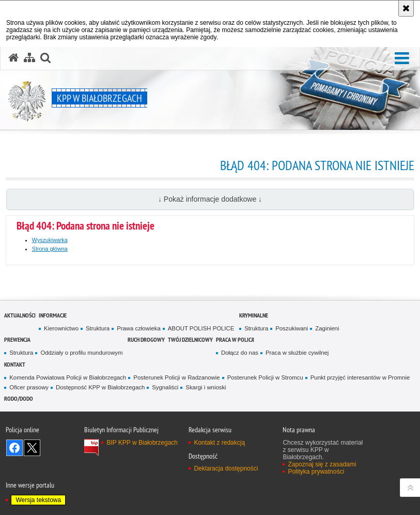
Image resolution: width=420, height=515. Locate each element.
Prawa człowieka (139, 328)
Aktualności (20, 315)
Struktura (98, 328)
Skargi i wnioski (206, 387)
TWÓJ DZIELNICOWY (190, 339)
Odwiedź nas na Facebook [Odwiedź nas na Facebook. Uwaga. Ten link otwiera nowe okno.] (14, 448)
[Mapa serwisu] (29, 58)
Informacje (53, 315)
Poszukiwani (292, 328)
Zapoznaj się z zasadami (322, 464)
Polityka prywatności (316, 472)
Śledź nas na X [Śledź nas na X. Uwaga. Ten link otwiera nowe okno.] (32, 448)
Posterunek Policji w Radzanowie (176, 377)
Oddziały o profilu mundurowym (81, 353)
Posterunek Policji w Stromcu (265, 377)
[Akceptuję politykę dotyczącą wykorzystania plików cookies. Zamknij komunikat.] (406, 8)
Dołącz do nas (240, 353)
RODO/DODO (19, 398)
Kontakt (15, 364)
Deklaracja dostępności (226, 468)
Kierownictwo (61, 328)
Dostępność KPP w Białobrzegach (100, 387)
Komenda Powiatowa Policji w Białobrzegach (68, 377)
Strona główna (50, 249)
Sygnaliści (165, 387)
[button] (402, 59)
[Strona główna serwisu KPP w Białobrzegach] (13, 58)
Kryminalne (254, 315)
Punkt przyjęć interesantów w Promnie (360, 377)
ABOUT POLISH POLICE (201, 328)
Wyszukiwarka (50, 240)
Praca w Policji (235, 339)
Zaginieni (327, 328)
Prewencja (17, 339)
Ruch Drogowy (146, 339)
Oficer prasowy (29, 387)
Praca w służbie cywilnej (297, 353)
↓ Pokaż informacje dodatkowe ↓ (210, 199)
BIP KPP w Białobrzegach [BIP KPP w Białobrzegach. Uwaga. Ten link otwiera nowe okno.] (142, 443)
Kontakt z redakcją (219, 443)
